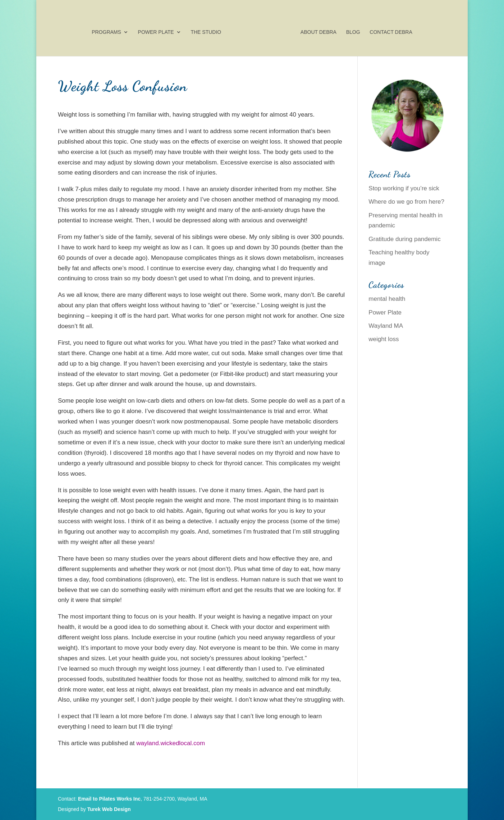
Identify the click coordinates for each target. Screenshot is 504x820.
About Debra (319, 32)
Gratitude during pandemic (404, 239)
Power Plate (156, 32)
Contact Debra (391, 32)
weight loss (384, 339)
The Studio (206, 32)
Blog (353, 32)
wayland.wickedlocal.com (171, 743)
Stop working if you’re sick (404, 188)
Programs (106, 32)
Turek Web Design (109, 809)
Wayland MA (386, 326)
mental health (387, 299)
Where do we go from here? (406, 202)
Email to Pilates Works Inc (109, 799)
